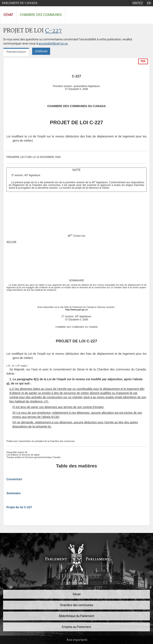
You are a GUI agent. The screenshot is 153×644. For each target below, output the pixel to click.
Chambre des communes (41, 15)
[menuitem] (137, 3)
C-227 (53, 31)
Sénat (8, 15)
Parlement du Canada (20, 3)
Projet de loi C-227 (19, 507)
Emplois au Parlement (76, 627)
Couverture (14, 479)
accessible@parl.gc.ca (53, 44)
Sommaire (14, 493)
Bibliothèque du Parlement (77, 616)
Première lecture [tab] (16, 52)
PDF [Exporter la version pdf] (143, 61)
